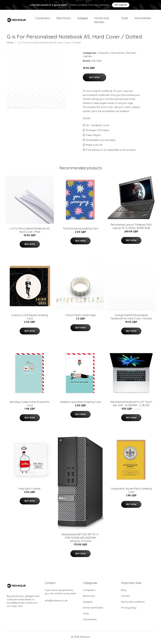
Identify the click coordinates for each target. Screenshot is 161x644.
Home (10, 44)
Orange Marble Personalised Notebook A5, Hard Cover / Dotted (131, 319)
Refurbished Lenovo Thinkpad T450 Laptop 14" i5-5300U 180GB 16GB (131, 228)
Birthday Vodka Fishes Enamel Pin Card (30, 405)
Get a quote (121, 5)
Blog (124, 592)
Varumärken (143, 19)
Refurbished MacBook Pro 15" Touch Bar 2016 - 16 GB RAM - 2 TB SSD (131, 405)
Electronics (64, 19)
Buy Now (94, 79)
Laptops (87, 58)
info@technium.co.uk (56, 602)
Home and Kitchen (102, 21)
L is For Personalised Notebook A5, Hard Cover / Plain (30, 232)
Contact (125, 598)
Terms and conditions (133, 604)
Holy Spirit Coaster (30, 490)
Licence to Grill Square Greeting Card (30, 319)
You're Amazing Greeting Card (80, 230)
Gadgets (83, 19)
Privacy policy (129, 609)
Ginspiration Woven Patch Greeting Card (131, 492)
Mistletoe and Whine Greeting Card (80, 404)
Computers (43, 19)
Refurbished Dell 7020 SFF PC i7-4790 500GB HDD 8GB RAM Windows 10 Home (80, 539)
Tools (125, 19)
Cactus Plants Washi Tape (80, 317)
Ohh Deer (131, 54)
